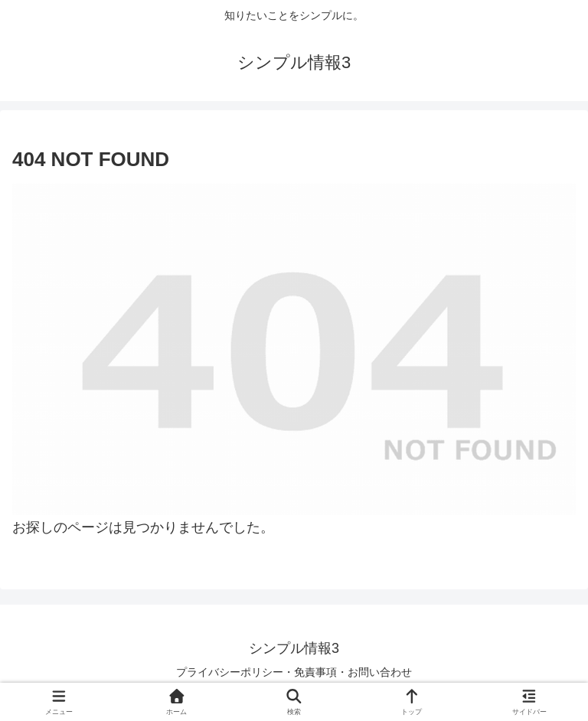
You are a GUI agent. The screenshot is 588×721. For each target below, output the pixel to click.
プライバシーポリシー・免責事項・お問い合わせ (294, 672)
